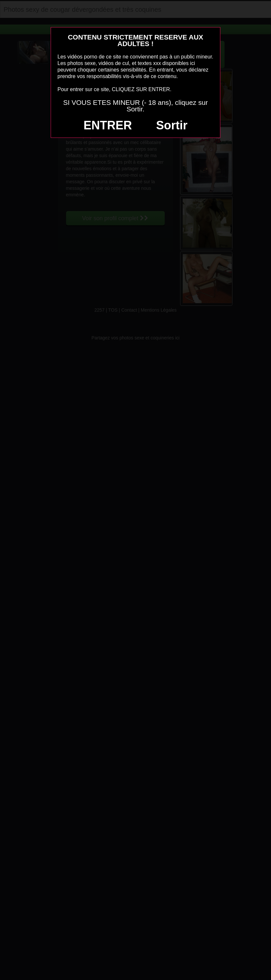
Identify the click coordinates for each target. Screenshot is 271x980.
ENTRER (108, 125)
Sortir (172, 125)
